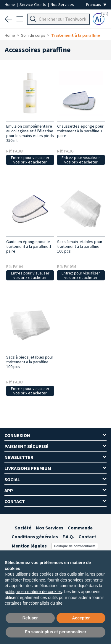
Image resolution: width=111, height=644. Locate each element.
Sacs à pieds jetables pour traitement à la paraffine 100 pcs (30, 362)
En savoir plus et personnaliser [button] (56, 632)
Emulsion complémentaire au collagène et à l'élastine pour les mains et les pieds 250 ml (30, 133)
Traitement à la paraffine (76, 35)
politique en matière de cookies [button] (33, 592)
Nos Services (62, 4)
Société (23, 528)
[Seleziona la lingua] (96, 5)
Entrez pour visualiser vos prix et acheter (30, 160)
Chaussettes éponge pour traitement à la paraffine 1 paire (80, 131)
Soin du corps (33, 35)
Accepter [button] (81, 618)
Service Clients (33, 4)
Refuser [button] (30, 618)
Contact (87, 537)
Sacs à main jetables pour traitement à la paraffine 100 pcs (80, 246)
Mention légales (29, 546)
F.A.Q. (68, 537)
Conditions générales (35, 537)
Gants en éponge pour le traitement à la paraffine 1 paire (29, 246)
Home (10, 4)
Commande (80, 528)
